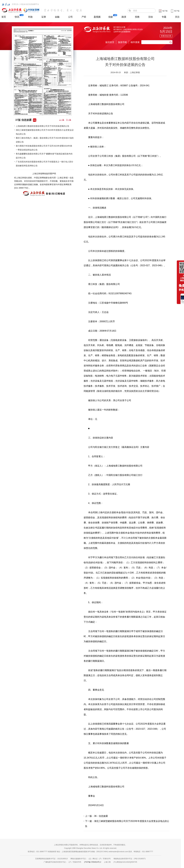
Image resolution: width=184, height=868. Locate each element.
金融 (57, 17)
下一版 (69, 120)
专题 (164, 17)
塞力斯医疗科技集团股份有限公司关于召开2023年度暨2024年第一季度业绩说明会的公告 (44, 148)
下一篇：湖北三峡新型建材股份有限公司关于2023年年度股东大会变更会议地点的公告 (127, 824)
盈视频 (97, 17)
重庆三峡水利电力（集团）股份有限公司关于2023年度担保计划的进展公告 (45, 140)
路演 (124, 17)
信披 (111, 17)
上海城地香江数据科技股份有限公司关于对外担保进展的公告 (43, 126)
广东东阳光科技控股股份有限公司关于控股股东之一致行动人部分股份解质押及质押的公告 (45, 164)
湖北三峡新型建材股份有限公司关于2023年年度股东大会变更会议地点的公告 (45, 132)
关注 (177, 17)
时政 (30, 17)
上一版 (62, 120)
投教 (137, 17)
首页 (4, 17)
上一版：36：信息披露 (97, 816)
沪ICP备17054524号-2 (93, 862)
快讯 (17, 17)
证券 (44, 17)
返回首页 (110, 42)
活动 (151, 17)
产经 (84, 17)
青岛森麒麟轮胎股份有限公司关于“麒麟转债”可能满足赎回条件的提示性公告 (44, 156)
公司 (70, 17)
